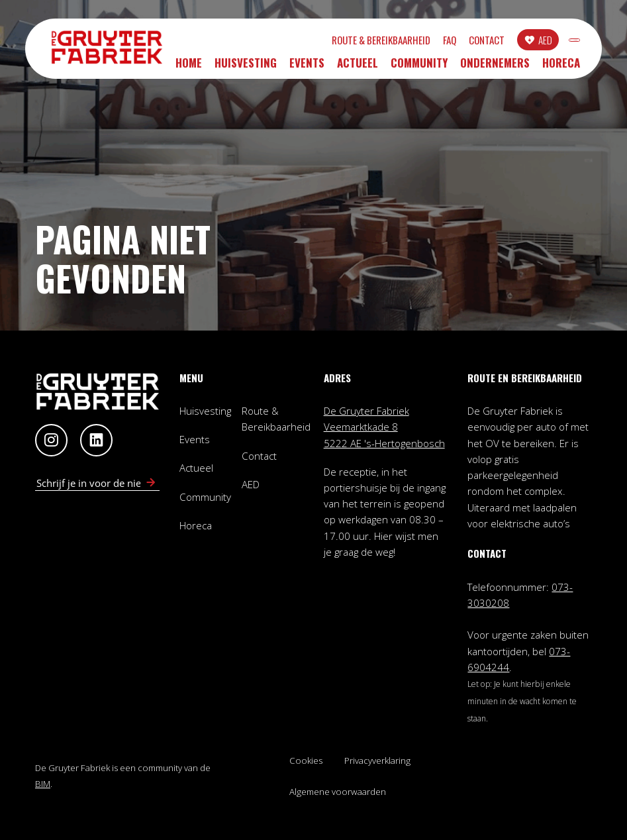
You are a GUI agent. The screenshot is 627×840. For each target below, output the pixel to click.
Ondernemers (495, 67)
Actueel (358, 67)
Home (189, 67)
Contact (421, 42)
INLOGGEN (542, 42)
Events (307, 67)
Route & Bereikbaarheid (316, 42)
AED (480, 42)
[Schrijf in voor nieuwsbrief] (151, 483)
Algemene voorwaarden (338, 792)
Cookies (306, 761)
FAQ (385, 42)
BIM (43, 784)
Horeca (561, 67)
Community (419, 67)
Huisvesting (246, 67)
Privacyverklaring (377, 761)
